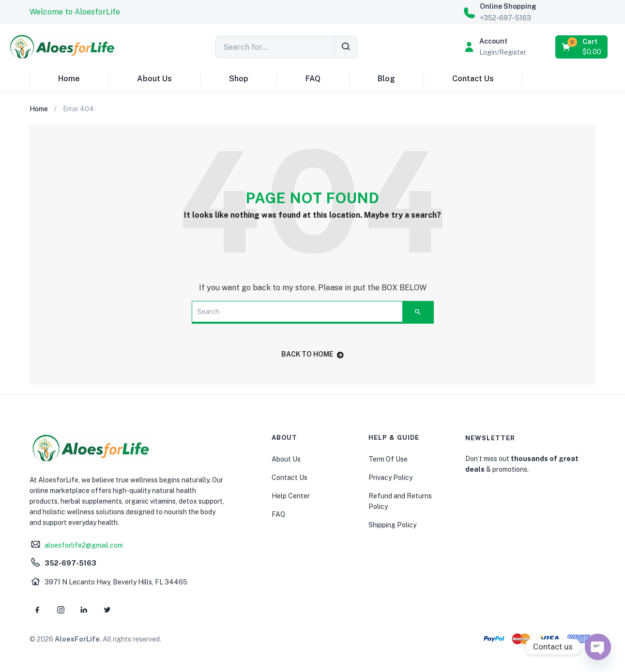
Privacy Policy (390, 478)
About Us (154, 79)
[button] (75, 12)
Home (69, 79)
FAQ (313, 79)
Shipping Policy (392, 525)
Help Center (291, 496)
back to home (312, 354)
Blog (386, 79)
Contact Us (473, 79)
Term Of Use (388, 459)
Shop (239, 79)
